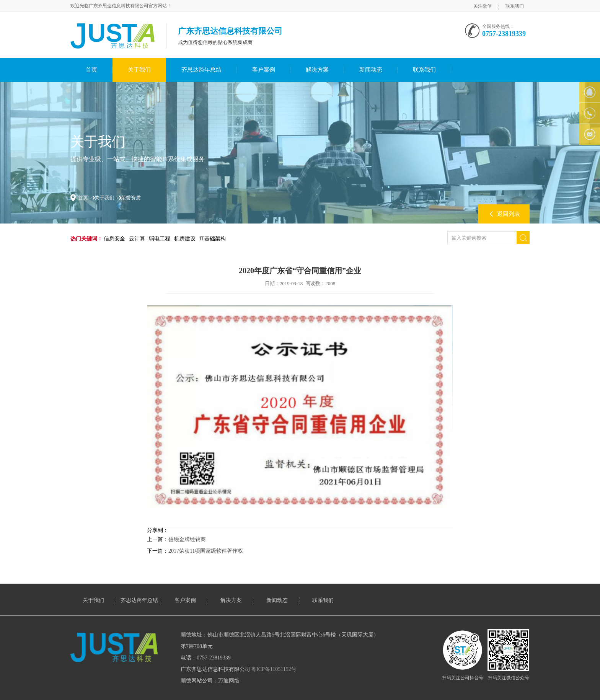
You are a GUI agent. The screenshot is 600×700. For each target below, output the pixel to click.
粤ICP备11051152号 (274, 669)
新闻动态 (371, 70)
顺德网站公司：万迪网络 (210, 681)
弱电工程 (160, 239)
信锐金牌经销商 (187, 539)
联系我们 (515, 6)
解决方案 (317, 70)
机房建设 (185, 239)
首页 (91, 70)
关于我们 (139, 70)
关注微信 (483, 6)
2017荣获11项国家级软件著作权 (206, 551)
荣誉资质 (131, 198)
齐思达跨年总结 (201, 70)
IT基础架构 (213, 239)
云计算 (137, 239)
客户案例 (264, 70)
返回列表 (509, 214)
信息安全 (114, 239)
